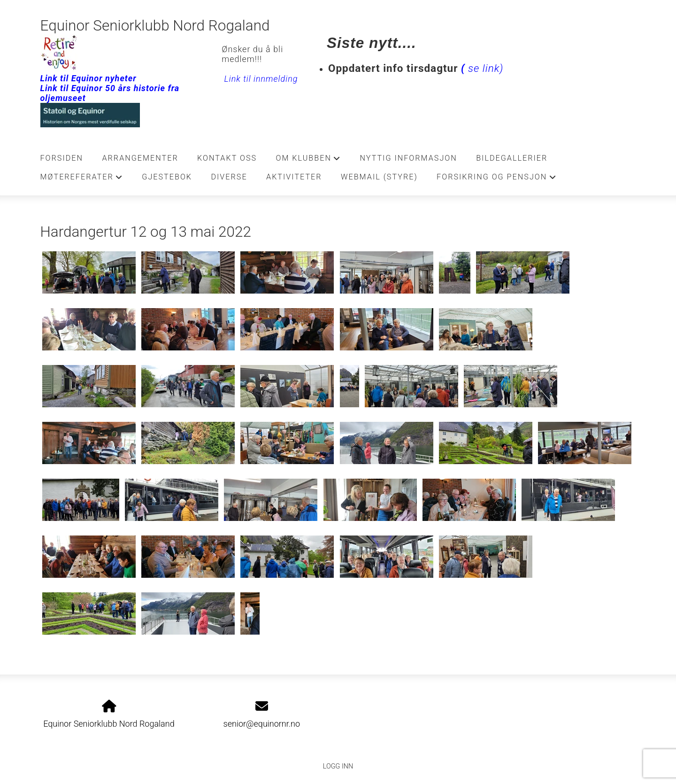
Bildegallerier (512, 158)
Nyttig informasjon (409, 158)
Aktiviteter (294, 177)
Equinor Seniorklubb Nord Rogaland (155, 26)
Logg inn (338, 766)
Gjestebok (167, 177)
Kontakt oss (227, 158)
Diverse (229, 177)
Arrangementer (140, 158)
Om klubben (308, 161)
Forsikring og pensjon (496, 179)
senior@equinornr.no (262, 724)
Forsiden (62, 158)
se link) (480, 68)
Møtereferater (82, 179)
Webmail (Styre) (379, 177)
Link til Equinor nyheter (88, 78)
